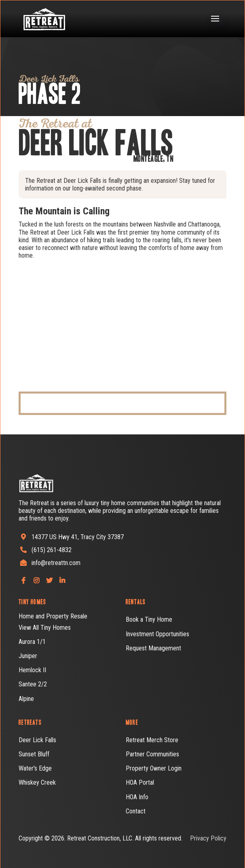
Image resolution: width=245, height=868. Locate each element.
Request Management (153, 648)
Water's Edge (35, 768)
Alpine (26, 699)
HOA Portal (140, 782)
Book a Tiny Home (149, 619)
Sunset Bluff (34, 754)
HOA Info (137, 797)
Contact (136, 811)
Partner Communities (152, 754)
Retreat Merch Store (152, 740)
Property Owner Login (154, 768)
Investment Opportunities (157, 634)
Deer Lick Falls (37, 740)
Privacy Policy (208, 838)
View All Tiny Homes (45, 628)
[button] (215, 19)
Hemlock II (32, 670)
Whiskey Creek (37, 782)
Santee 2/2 (33, 684)
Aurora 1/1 (32, 642)
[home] (39, 19)
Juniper (28, 656)
